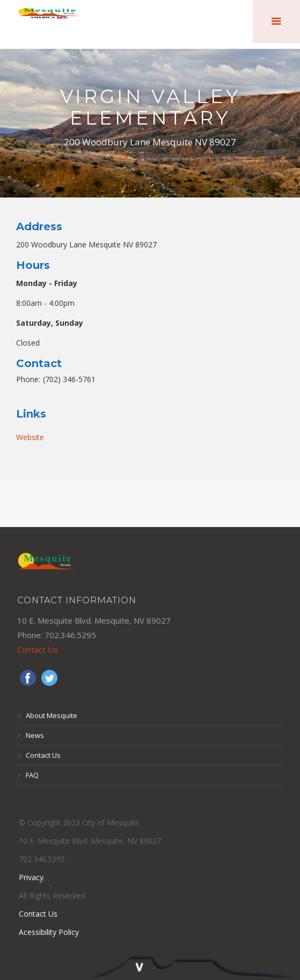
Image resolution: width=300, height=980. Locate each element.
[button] (276, 21)
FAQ (28, 775)
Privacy (31, 877)
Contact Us (38, 649)
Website (30, 437)
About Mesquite (47, 715)
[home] (49, 21)
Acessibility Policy (49, 932)
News (31, 735)
